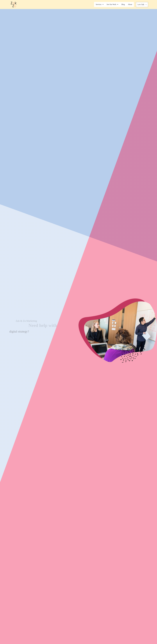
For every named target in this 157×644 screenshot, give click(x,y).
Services (100, 4)
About (130, 4)
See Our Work (113, 4)
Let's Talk (142, 5)
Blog (123, 4)
